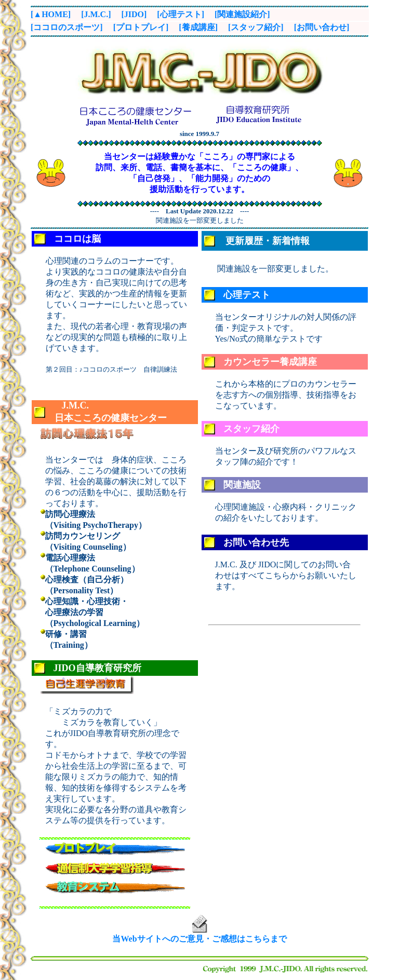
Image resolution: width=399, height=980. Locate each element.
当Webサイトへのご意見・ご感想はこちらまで (199, 939)
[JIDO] (134, 14)
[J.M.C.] (96, 14)
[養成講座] (198, 27)
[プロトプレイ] (141, 27)
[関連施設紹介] (242, 14)
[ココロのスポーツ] (67, 27)
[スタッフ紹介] (256, 27)
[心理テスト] (181, 14)
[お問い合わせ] (322, 27)
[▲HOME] (51, 14)
